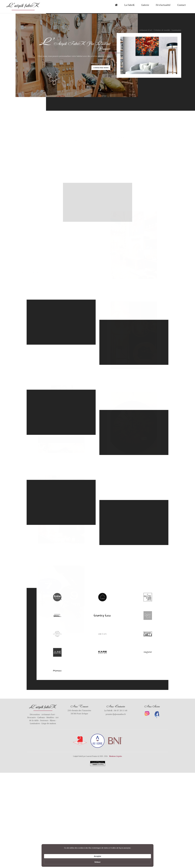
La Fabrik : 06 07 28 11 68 (116, 710)
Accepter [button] (131, 861)
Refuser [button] (145, 861)
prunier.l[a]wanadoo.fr (116, 714)
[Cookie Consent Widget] (97, 861)
